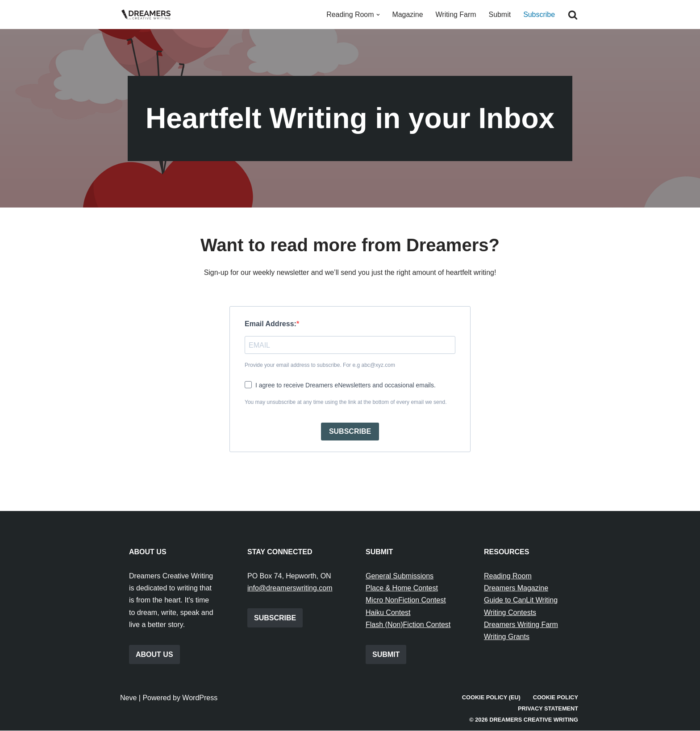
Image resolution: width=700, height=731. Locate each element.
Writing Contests (510, 613)
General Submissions (400, 576)
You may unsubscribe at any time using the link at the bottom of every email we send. (346, 402)
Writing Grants (507, 637)
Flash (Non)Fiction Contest (408, 625)
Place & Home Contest (402, 588)
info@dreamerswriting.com (290, 588)
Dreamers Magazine (516, 588)
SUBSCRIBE (350, 432)
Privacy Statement (548, 709)
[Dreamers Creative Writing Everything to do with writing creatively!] (149, 15)
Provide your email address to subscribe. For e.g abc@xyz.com (320, 365)
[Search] (573, 15)
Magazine (407, 15)
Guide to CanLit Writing (521, 600)
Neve (128, 698)
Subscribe (539, 15)
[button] (377, 15)
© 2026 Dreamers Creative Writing (523, 720)
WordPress (200, 698)
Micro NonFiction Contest (406, 600)
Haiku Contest (388, 613)
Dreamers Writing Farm (521, 625)
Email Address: (271, 324)
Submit (500, 15)
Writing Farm (456, 15)
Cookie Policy (555, 698)
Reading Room (508, 576)
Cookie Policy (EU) (491, 698)
